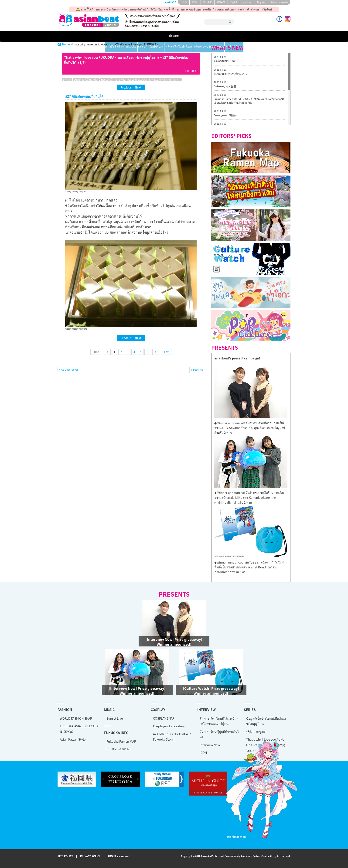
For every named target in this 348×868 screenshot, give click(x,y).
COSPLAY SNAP (164, 718)
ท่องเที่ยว (94, 80)
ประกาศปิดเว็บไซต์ (224, 61)
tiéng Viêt (261, 2)
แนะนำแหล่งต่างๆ (118, 749)
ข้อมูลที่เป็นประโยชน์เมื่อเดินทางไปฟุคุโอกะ (266, 721)
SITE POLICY (65, 856)
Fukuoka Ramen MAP (121, 741)
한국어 (195, 2)
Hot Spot (106, 80)
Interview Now (210, 745)
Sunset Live (115, 718)
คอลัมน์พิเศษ (275, 36)
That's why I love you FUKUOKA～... (93, 44)
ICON (203, 753)
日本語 (184, 2)
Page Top (198, 370)
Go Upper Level (70, 370)
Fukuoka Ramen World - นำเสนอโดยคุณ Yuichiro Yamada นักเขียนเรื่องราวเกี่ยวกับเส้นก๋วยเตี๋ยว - (249, 101)
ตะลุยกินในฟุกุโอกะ (155, 36)
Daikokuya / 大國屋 (225, 86)
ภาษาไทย (247, 2)
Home (66, 44)
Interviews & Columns (238, 36)
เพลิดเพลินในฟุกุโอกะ (195, 36)
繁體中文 (221, 2)
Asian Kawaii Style (73, 739)
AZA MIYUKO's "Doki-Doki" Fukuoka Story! (172, 737)
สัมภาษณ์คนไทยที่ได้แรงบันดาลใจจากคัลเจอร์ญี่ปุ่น (219, 721)
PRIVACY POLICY (90, 856)
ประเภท (73, 36)
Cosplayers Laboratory (169, 726)
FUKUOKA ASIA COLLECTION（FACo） (79, 729)
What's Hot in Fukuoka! (113, 36)
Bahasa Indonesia (279, 2)
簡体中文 (208, 2)
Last (167, 352)
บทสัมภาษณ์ (80, 80)
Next (138, 87)
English (234, 2)
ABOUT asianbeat (119, 856)
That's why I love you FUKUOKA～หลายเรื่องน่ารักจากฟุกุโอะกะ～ (147, 80)
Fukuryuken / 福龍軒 (226, 115)
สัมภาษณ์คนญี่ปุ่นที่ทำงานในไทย (219, 734)
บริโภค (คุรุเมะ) (256, 732)
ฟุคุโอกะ (67, 80)
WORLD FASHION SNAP (76, 718)
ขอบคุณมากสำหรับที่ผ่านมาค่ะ (231, 74)
